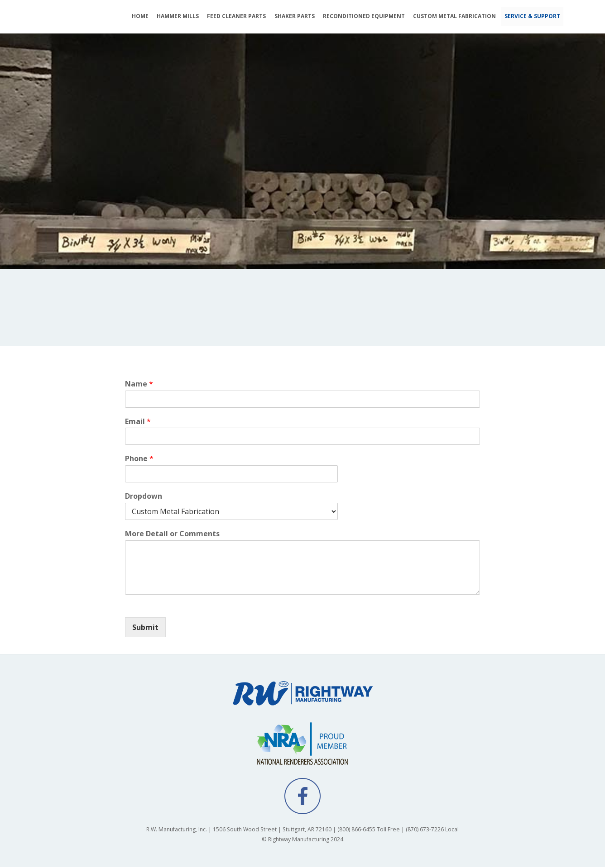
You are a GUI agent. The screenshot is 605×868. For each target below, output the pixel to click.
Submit (145, 628)
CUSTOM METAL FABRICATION (454, 16)
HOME (140, 16)
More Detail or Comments (172, 534)
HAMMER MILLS (178, 16)
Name (139, 384)
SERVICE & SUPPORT (532, 16)
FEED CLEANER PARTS (236, 16)
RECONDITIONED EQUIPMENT (364, 16)
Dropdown (144, 497)
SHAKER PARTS (295, 16)
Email (138, 422)
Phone (139, 460)
